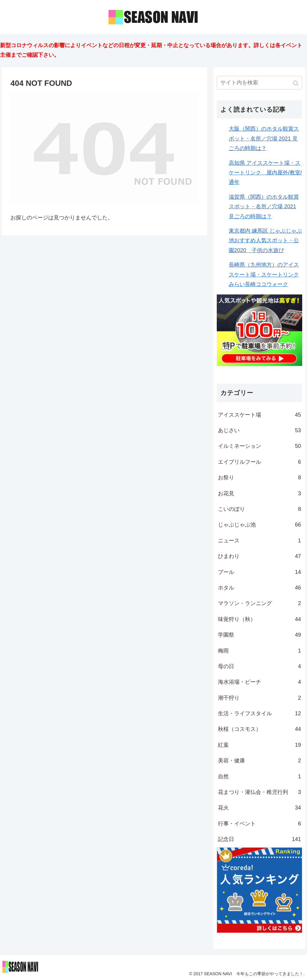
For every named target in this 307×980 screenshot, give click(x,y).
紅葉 (259, 745)
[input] (259, 83)
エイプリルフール (259, 462)
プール (259, 572)
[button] (296, 83)
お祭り (259, 478)
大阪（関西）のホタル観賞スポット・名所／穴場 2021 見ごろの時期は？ (264, 139)
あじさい (259, 430)
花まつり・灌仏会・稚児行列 (259, 792)
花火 (259, 808)
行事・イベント (259, 824)
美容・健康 (259, 761)
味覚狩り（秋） (259, 619)
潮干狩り (259, 698)
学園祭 (259, 635)
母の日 (259, 666)
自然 (259, 776)
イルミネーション (259, 446)
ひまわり (259, 556)
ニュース (259, 541)
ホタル (259, 588)
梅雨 (259, 651)
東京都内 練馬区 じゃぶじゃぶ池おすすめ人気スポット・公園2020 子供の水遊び (265, 241)
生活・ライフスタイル (259, 713)
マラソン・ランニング (259, 603)
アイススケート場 (259, 415)
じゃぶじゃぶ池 (259, 525)
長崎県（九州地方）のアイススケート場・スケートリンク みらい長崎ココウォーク (264, 274)
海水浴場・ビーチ (259, 682)
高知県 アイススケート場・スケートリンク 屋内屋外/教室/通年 (265, 173)
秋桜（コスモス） (259, 729)
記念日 (259, 839)
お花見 (259, 493)
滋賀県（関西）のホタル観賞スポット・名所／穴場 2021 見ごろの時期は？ (264, 207)
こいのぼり (259, 509)
